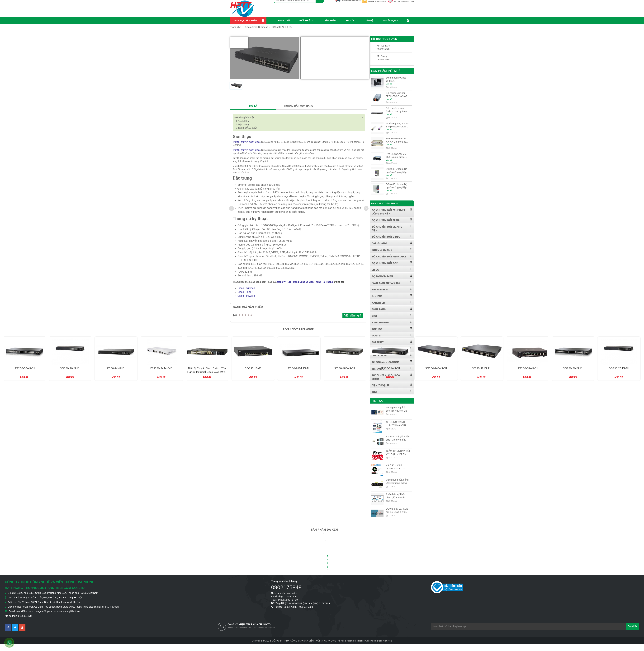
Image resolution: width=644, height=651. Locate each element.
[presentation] (232, 208)
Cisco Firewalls (246, 296)
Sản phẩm (330, 20)
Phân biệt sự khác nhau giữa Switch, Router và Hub (396, 496)
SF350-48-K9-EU (527, 368)
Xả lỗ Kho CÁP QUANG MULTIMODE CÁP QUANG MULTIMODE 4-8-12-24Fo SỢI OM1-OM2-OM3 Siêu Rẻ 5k (398, 467)
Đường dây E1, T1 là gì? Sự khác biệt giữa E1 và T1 (397, 510)
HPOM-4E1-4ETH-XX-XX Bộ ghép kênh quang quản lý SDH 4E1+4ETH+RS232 (397, 140)
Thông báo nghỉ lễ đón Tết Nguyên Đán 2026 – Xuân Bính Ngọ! (397, 409)
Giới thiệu (305, 20)
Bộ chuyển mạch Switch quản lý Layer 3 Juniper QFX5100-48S (397, 110)
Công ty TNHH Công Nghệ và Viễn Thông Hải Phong (305, 282)
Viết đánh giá (353, 316)
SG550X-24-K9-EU (282, 27)
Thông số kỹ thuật (246, 128)
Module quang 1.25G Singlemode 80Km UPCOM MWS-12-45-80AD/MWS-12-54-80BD (398, 125)
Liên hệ (369, 20)
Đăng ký (632, 626)
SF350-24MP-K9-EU (345, 368)
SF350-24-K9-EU (162, 368)
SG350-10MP (299, 368)
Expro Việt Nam (385, 640)
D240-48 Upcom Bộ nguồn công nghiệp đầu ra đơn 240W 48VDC (397, 186)
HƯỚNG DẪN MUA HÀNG (299, 106)
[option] (236, 87)
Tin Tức (350, 20)
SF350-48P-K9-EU (390, 368)
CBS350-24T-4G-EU (207, 368)
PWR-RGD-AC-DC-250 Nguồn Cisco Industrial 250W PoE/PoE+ (396, 156)
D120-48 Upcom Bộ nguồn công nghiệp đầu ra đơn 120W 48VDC (397, 171)
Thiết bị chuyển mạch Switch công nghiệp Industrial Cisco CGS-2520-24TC (253, 372)
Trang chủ (283, 20)
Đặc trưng (242, 124)
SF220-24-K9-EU (436, 368)
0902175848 (381, 1)
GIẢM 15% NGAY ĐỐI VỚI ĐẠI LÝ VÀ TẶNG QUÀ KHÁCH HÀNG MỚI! (398, 453)
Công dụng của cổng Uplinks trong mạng (397, 481)
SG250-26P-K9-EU (482, 368)
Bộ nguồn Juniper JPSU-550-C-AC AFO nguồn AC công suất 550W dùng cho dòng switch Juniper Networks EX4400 (398, 95)
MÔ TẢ (253, 106)
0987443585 (383, 60)
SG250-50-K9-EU (70, 368)
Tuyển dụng (390, 20)
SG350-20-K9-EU (116, 368)
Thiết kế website (365, 640)
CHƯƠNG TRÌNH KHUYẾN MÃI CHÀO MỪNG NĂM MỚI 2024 (397, 424)
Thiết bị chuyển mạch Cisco (247, 142)
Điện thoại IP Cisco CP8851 (396, 79)
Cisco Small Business (256, 27)
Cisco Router (245, 292)
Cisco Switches (246, 288)
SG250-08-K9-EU (573, 368)
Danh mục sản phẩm (245, 20)
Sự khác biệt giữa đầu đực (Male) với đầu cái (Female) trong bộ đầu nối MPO (398, 438)
